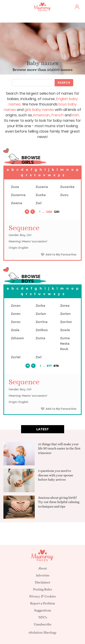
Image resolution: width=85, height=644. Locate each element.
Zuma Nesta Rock (65, 344)
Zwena (17, 203)
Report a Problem (43, 603)
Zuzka (41, 195)
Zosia (15, 330)
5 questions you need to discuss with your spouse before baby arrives (56, 475)
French (58, 115)
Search (64, 83)
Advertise (43, 575)
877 (49, 366)
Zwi (39, 203)
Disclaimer (43, 582)
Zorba (40, 306)
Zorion (65, 314)
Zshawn (17, 338)
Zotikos (42, 330)
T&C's (43, 617)
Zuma (40, 338)
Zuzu (64, 195)
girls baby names (39, 110)
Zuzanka (67, 187)
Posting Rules (42, 589)
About (43, 568)
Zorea (65, 306)
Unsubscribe (43, 624)
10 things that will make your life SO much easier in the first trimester (59, 448)
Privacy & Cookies (42, 596)
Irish (76, 115)
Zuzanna (18, 195)
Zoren (16, 314)
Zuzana (42, 187)
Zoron (16, 322)
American (41, 115)
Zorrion (66, 322)
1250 (49, 212)
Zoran (16, 306)
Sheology (50, 632)
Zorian (41, 314)
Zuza (15, 187)
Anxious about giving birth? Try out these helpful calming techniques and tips (59, 502)
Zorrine (42, 322)
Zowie (65, 330)
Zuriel (16, 357)
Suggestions (43, 610)
